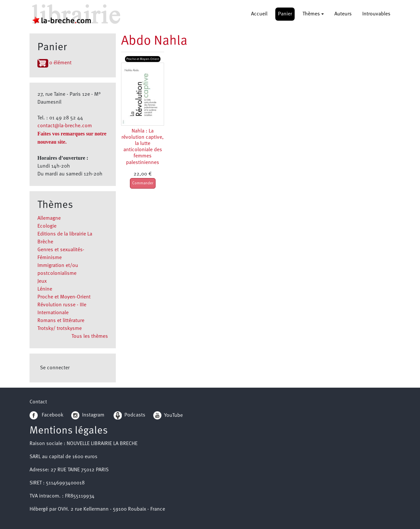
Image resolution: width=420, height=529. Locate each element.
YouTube (173, 415)
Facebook (46, 415)
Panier (285, 14)
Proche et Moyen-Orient (64, 297)
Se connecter (55, 368)
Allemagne (49, 218)
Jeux (42, 281)
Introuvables (376, 14)
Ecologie (47, 226)
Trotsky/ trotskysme (60, 329)
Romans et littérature (61, 321)
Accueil (259, 14)
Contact (38, 402)
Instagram (88, 415)
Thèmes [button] (311, 14)
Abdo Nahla (154, 41)
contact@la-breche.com (65, 126)
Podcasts (129, 415)
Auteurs (343, 14)
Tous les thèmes (90, 336)
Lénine (45, 289)
